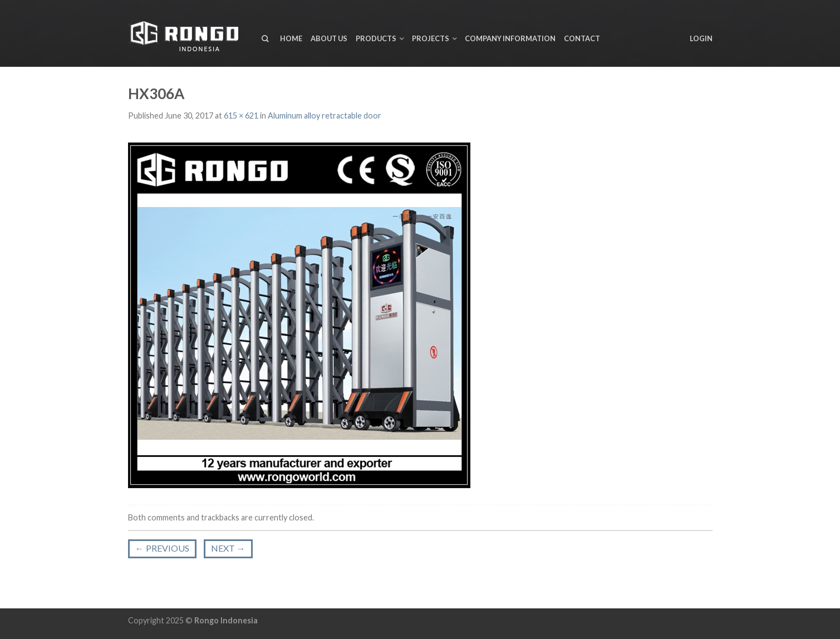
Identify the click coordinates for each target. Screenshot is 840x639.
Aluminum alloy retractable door (325, 115)
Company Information (510, 38)
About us (329, 38)
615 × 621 (241, 115)
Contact (582, 38)
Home (291, 38)
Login (701, 38)
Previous (162, 548)
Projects (431, 38)
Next (228, 548)
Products (376, 38)
